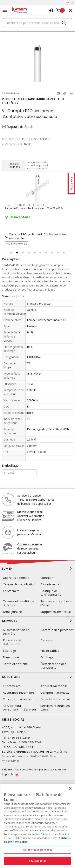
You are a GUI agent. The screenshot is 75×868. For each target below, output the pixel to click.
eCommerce (12, 686)
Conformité (11, 591)
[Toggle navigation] (5, 10)
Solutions (37, 677)
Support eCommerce (56, 612)
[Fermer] (70, 788)
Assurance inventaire (18, 693)
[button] (11, 253)
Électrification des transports (53, 666)
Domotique (11, 657)
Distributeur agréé (30, 512)
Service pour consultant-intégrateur (20, 708)
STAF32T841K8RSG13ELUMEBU (24, 205)
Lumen (37, 569)
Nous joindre (12, 612)
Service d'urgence (29, 495)
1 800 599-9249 (30, 742)
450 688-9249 (20, 737)
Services (37, 621)
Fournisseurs (50, 584)
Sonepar (47, 578)
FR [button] (68, 3)
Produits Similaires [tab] (14, 165)
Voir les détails (17, 244)
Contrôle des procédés (57, 630)
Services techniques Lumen (55, 708)
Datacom (47, 640)
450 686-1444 (23, 747)
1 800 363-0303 (42, 751)
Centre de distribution (19, 584)
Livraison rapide (28, 530)
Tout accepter (37, 861)
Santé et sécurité (15, 664)
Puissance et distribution (12, 642)
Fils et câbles (50, 651)
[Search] (37, 23)
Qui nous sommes (16, 578)
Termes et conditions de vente (19, 603)
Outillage (47, 657)
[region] (37, 826)
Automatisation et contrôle (16, 632)
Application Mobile (54, 686)
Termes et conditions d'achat (56, 603)
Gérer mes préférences (38, 850)
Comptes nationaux (55, 693)
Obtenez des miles (30, 544)
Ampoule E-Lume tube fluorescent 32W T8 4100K (34, 208)
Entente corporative (55, 699)
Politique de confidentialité (51, 593)
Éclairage (9, 651)
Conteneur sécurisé (17, 699)
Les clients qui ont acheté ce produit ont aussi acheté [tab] (38, 165)
